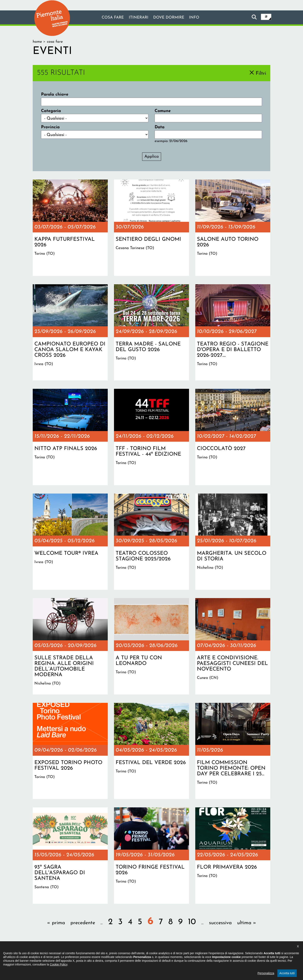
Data (160, 127)
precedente (83, 923)
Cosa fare (110, 18)
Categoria (51, 111)
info (197, 18)
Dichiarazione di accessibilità (129, 954)
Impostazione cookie (202, 954)
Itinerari (138, 18)
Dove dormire (170, 18)
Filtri (261, 73)
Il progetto (91, 954)
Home (37, 42)
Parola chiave (55, 95)
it (266, 17)
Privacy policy (169, 954)
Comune (163, 111)
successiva (220, 923)
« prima (56, 923)
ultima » (247, 923)
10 (192, 922)
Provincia (50, 127)
